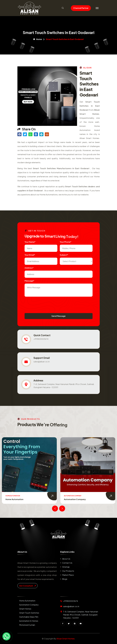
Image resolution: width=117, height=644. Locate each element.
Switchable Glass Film (29, 617)
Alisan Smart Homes (66, 639)
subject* (64, 255)
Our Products (68, 571)
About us (66, 559)
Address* (29, 268)
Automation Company (75, 499)
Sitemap (66, 567)
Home (38, 39)
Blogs (65, 579)
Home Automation (14, 499)
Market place (68, 575)
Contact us (67, 563)
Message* (29, 281)
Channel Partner (81, 8)
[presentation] (43, 304)
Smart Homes (25, 609)
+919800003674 (41, 339)
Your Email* (30, 255)
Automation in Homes (29, 621)
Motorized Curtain (27, 625)
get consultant (27, 586)
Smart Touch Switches (29, 613)
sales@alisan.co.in (42, 362)
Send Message (58, 316)
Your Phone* (66, 242)
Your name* (30, 242)
